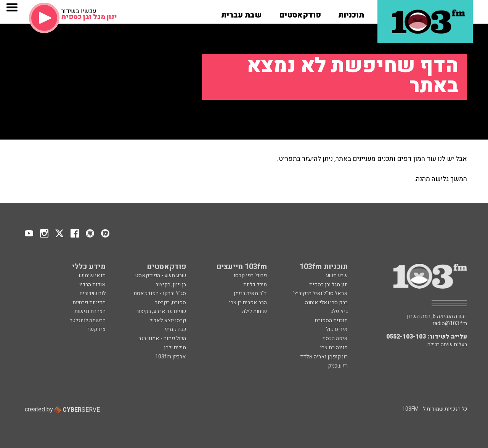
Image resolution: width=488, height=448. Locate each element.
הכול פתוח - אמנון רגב (162, 338)
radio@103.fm (450, 324)
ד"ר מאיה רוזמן (250, 293)
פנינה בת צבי (334, 348)
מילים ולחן (175, 348)
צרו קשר (96, 329)
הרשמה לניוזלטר (88, 320)
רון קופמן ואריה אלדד (324, 357)
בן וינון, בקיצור (171, 285)
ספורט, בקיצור (170, 303)
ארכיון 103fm (171, 357)
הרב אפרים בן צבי (248, 303)
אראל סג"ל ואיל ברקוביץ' (320, 293)
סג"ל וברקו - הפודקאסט (160, 293)
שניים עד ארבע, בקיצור (161, 311)
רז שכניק (338, 366)
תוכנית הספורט (331, 320)
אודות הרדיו (92, 285)
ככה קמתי (175, 329)
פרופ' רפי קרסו (250, 275)
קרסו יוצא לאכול (168, 320)
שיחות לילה (254, 311)
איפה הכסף (335, 338)
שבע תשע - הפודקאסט (161, 275)
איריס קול (337, 329)
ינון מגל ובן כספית (328, 285)
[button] (351, 13)
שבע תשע (337, 275)
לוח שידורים (93, 293)
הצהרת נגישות (90, 311)
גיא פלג (339, 311)
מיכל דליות (255, 285)
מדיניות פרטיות (89, 303)
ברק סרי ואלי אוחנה (326, 303)
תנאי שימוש (92, 275)
